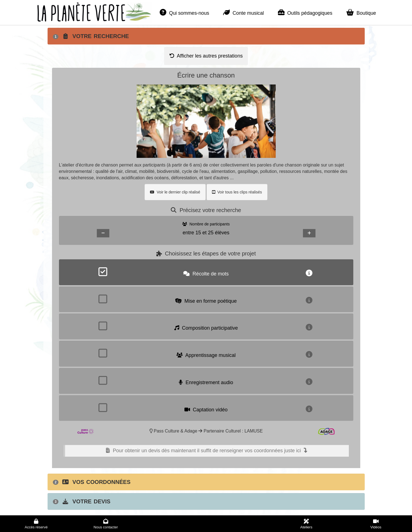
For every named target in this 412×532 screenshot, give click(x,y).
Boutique (361, 13)
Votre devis (82, 501)
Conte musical (244, 13)
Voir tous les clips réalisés (237, 192)
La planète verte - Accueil (76, 11)
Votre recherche (91, 36)
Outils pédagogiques (305, 13)
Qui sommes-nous (184, 13)
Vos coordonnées (92, 482)
